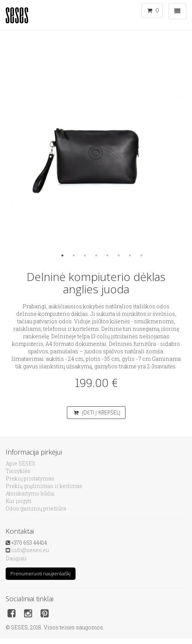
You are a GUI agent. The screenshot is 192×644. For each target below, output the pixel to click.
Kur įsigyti (19, 501)
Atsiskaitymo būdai (30, 493)
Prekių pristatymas (30, 478)
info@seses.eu (30, 550)
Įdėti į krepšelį (97, 412)
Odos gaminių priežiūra (36, 508)
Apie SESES (20, 463)
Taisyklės (18, 471)
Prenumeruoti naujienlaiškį (41, 573)
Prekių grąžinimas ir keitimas (44, 486)
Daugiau (16, 558)
